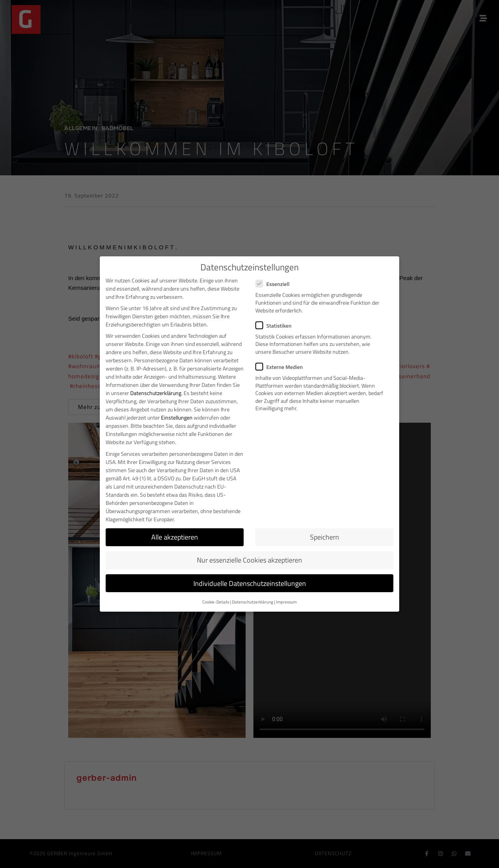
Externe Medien (282, 367)
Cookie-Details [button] (216, 602)
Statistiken (276, 325)
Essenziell (275, 284)
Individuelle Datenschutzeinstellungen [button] (250, 583)
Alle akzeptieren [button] (175, 537)
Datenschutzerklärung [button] (253, 602)
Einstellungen (177, 417)
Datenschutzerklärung (156, 393)
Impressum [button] (286, 602)
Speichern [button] (325, 537)
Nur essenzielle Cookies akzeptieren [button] (249, 560)
